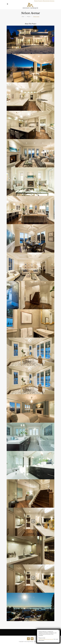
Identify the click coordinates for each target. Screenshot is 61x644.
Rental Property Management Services (44, 1)
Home (23, 17)
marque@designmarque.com (46, 54)
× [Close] (60, 44)
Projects (29, 17)
